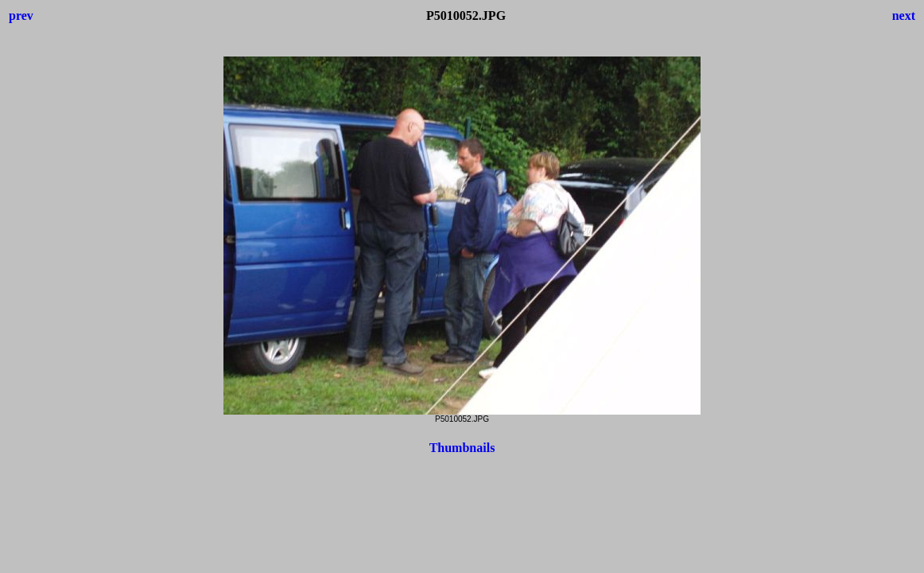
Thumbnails (462, 448)
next (904, 16)
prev (21, 16)
